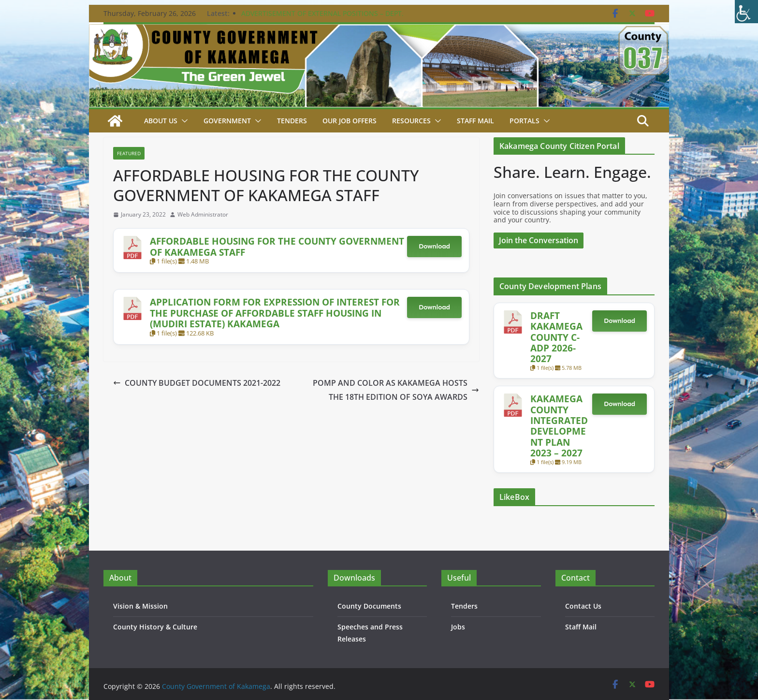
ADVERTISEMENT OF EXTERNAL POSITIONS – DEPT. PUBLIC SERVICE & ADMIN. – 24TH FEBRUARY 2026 (322, 18)
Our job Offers (350, 121)
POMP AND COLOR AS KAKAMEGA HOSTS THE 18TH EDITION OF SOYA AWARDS (396, 390)
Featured (129, 153)
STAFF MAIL (475, 121)
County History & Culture (155, 627)
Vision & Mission (140, 606)
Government (227, 121)
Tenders (292, 121)
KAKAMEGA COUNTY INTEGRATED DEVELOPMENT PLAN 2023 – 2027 (559, 426)
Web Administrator (203, 215)
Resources (411, 121)
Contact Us (583, 606)
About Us (161, 121)
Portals (525, 121)
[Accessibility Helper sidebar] (746, 12)
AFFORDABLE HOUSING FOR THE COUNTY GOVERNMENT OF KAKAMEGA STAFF (277, 246)
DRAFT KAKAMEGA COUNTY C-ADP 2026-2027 (556, 337)
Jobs (458, 627)
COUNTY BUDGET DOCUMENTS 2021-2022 (197, 383)
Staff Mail (581, 627)
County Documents (369, 606)
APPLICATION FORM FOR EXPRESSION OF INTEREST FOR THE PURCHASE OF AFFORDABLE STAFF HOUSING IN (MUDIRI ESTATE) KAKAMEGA (275, 313)
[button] (183, 121)
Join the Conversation (539, 240)
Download (434, 246)
